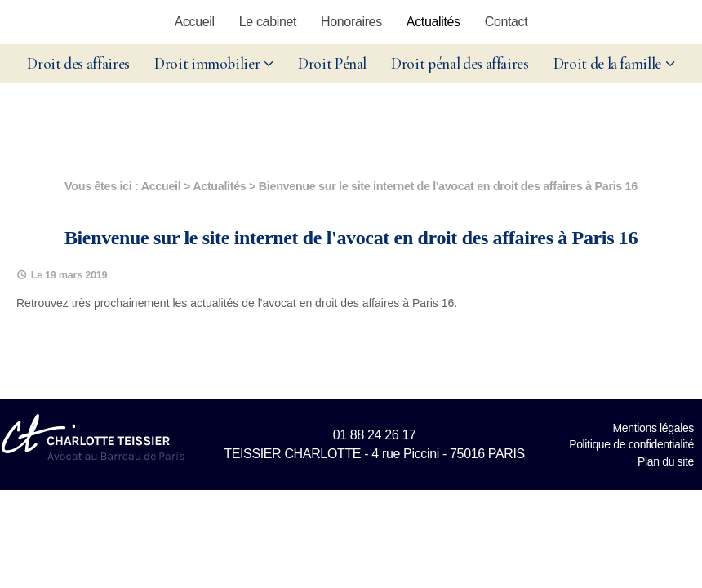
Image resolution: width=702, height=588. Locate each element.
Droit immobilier (207, 64)
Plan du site (666, 461)
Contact (507, 22)
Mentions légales (653, 428)
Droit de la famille (607, 64)
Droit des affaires (78, 64)
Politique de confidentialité (631, 444)
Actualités (433, 22)
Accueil (195, 22)
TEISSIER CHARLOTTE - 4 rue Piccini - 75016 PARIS (374, 454)
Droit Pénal (332, 64)
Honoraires (351, 22)
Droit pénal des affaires (460, 64)
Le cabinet (268, 22)
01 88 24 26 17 (375, 435)
